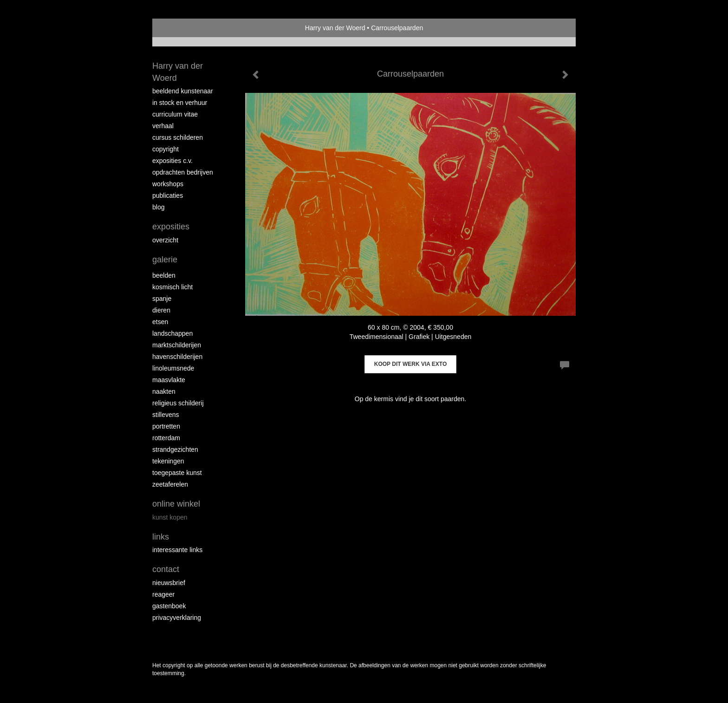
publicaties (168, 195)
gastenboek (169, 606)
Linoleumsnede (173, 368)
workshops (168, 184)
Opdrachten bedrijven (183, 172)
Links (161, 537)
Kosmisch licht (172, 287)
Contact (166, 569)
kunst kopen (170, 517)
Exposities (171, 227)
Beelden (164, 275)
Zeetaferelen (170, 484)
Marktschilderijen (177, 345)
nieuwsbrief (169, 583)
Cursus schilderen (178, 137)
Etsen (160, 322)
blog (158, 207)
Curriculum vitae (175, 114)
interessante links (177, 550)
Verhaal (163, 126)
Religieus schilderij (178, 403)
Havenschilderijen (177, 357)
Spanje (162, 299)
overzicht (165, 240)
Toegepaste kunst (177, 473)
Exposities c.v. (172, 161)
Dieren (161, 310)
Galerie (165, 260)
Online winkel (176, 504)
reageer (163, 594)
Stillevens (166, 415)
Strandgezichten (175, 449)
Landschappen (172, 333)
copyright (166, 149)
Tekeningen (168, 461)
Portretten (166, 426)
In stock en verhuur (180, 103)
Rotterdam (166, 438)
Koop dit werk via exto (410, 364)
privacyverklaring (177, 618)
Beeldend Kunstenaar (183, 91)
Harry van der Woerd (335, 28)
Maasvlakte (169, 380)
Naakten (164, 391)
